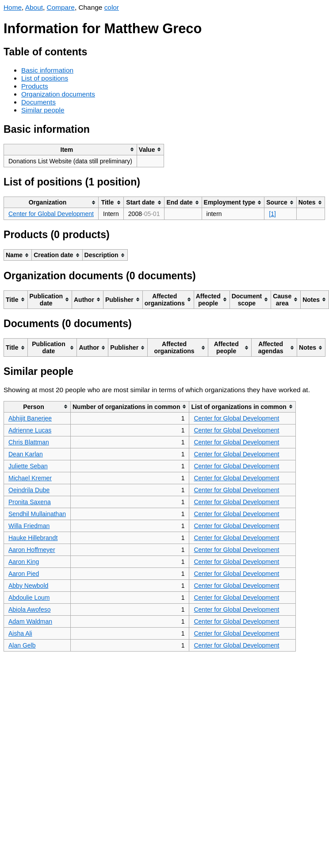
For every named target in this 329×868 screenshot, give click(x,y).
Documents (38, 102)
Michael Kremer (30, 478)
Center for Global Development (51, 214)
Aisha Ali (20, 633)
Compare (61, 7)
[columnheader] (71, 149)
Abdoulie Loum (29, 598)
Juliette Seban (28, 466)
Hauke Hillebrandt (33, 538)
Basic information (47, 70)
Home (13, 7)
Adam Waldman (30, 621)
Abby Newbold (28, 586)
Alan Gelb (22, 645)
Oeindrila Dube (29, 490)
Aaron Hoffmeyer (32, 550)
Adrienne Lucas (30, 430)
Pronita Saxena (30, 502)
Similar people (43, 110)
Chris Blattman (29, 442)
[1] (272, 214)
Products (35, 86)
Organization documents (58, 94)
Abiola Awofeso (29, 610)
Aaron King (24, 562)
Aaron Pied (24, 574)
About (34, 7)
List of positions (45, 78)
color (112, 7)
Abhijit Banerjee (30, 418)
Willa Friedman (29, 526)
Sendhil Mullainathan (37, 514)
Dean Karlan (26, 454)
